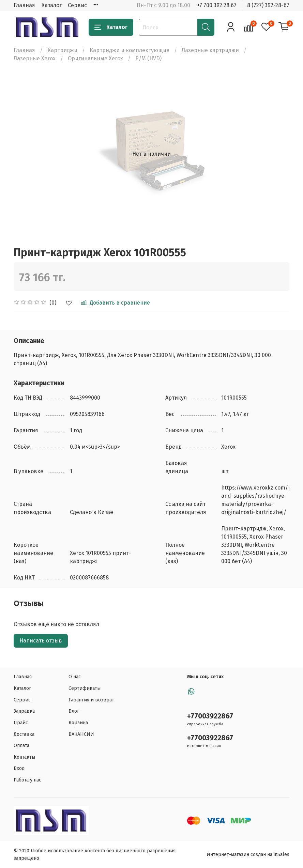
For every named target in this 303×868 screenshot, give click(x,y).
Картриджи (62, 50)
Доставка (24, 734)
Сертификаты (85, 688)
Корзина (78, 723)
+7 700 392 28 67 (217, 5)
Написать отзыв (41, 641)
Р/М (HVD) (148, 58)
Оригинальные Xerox (95, 58)
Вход (19, 768)
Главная (24, 5)
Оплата (21, 746)
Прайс (21, 723)
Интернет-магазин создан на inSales (248, 855)
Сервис (77, 5)
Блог (74, 711)
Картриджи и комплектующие (130, 50)
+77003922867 (210, 716)
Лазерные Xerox (35, 58)
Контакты (24, 757)
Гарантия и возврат (91, 700)
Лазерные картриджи (210, 50)
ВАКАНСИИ (81, 734)
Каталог (51, 5)
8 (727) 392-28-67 (268, 5)
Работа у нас (27, 780)
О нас (75, 677)
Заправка (24, 711)
